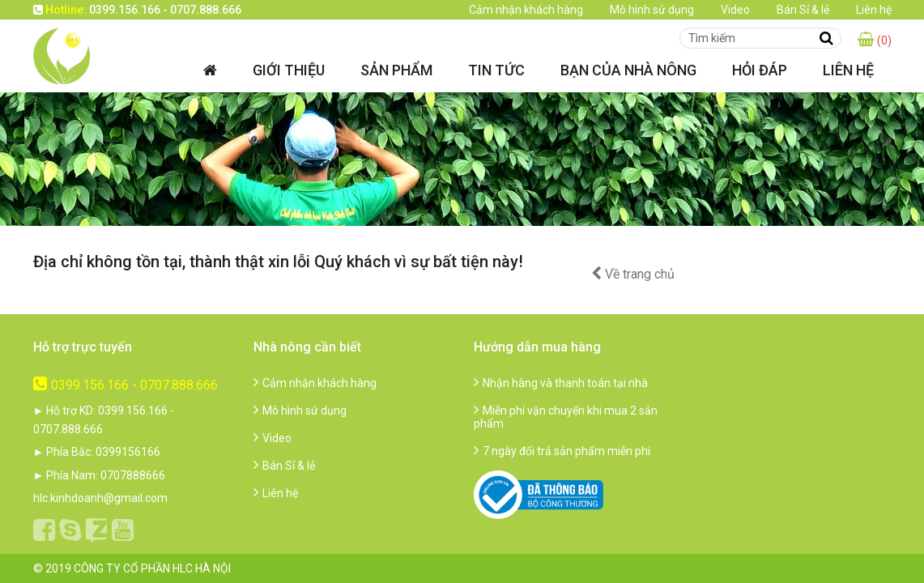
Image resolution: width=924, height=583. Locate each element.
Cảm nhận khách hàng (526, 10)
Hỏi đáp (760, 70)
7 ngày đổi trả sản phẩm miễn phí (562, 451)
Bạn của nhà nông (628, 70)
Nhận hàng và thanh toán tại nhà (561, 383)
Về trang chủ (633, 274)
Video (735, 10)
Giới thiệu (289, 70)
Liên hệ (874, 10)
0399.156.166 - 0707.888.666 (126, 385)
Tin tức (496, 70)
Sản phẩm (396, 70)
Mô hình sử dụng (652, 10)
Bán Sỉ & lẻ (803, 10)
